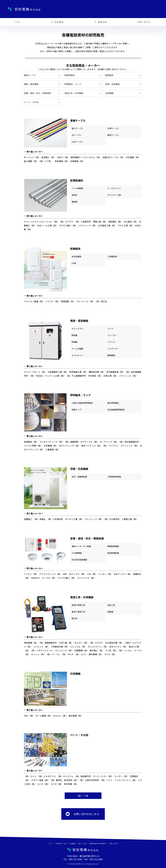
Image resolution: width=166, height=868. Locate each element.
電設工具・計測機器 (74, 93)
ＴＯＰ (50, 843)
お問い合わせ (144, 22)
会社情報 (57, 22)
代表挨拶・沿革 (61, 843)
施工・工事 (82, 843)
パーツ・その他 (31, 102)
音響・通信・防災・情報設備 (37, 93)
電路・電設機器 (31, 84)
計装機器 (109, 93)
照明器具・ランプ (73, 84)
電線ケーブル (30, 75)
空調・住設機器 (112, 84)
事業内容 (100, 22)
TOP (18, 22)
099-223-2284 (76, 859)
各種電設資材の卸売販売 (97, 843)
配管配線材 (70, 75)
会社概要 (72, 843)
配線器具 (109, 75)
